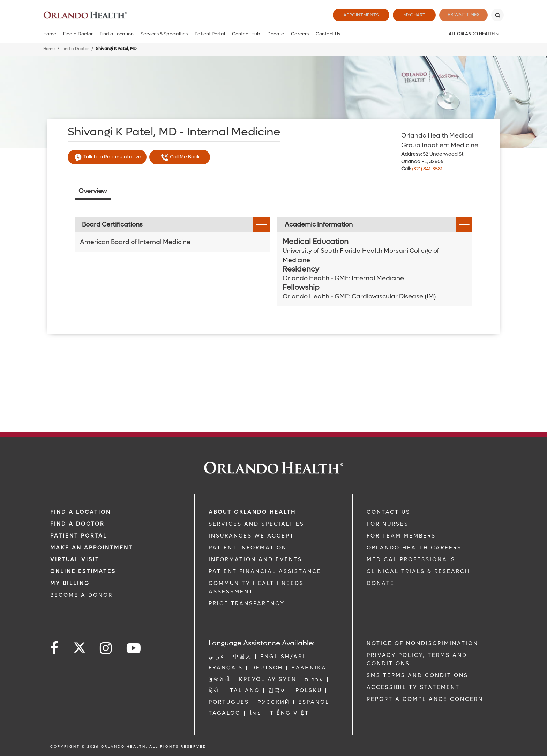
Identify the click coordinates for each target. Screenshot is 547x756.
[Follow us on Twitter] (80, 645)
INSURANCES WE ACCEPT (251, 536)
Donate (276, 34)
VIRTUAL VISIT (75, 559)
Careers (300, 34)
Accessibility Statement (413, 687)
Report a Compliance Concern (425, 699)
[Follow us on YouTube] (134, 648)
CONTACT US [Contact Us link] (388, 512)
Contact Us (328, 34)
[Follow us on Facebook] (55, 648)
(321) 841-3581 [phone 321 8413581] (427, 169)
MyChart (410, 15)
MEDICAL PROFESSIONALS (411, 559)
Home (50, 34)
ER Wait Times (461, 15)
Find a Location (117, 34)
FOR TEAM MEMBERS (401, 536)
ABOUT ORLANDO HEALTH (252, 512)
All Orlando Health (472, 34)
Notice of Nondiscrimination (422, 643)
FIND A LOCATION (81, 512)
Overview (93, 191)
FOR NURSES (388, 524)
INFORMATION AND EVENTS (255, 559)
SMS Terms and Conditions (417, 675)
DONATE (381, 583)
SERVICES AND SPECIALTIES (256, 524)
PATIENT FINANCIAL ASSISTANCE (265, 571)
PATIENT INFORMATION (248, 548)
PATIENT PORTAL (79, 536)
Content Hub (246, 34)
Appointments (357, 15)
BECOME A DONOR (81, 595)
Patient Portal (210, 34)
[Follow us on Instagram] (106, 648)
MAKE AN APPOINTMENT (92, 548)
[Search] (497, 15)
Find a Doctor (78, 34)
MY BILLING (70, 583)
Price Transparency (247, 603)
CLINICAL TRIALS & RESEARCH (418, 571)
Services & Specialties (164, 34)
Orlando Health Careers (414, 548)
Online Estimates (83, 571)
